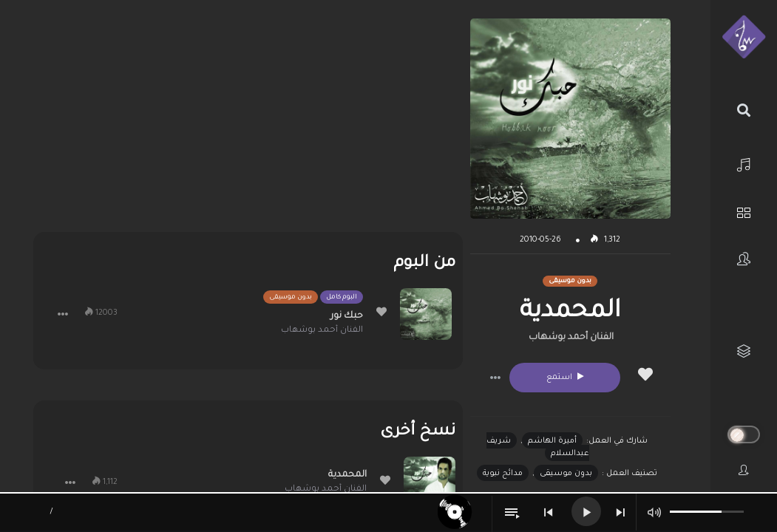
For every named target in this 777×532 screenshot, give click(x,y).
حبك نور (347, 316)
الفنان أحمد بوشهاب (571, 338)
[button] (495, 378)
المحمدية (347, 475)
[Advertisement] (248, 122)
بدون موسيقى (566, 474)
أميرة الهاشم (552, 441)
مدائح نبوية (503, 474)
